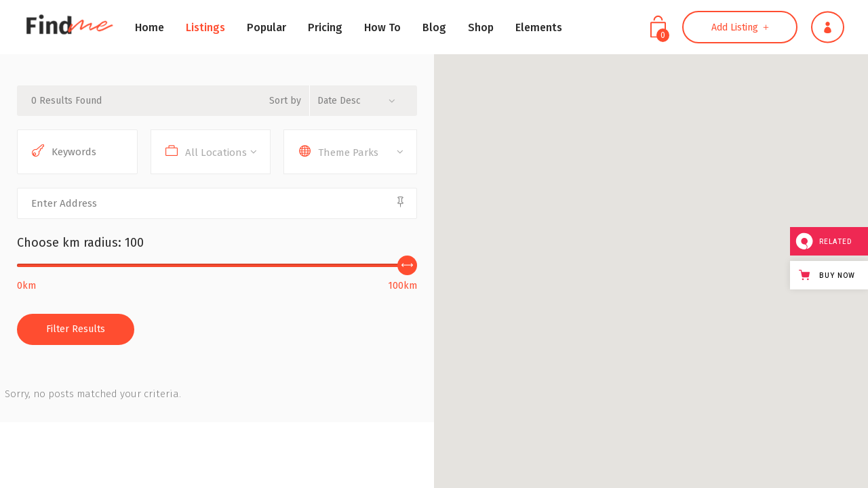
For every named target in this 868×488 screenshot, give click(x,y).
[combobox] (361, 101)
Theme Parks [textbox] (348, 152)
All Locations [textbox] (216, 152)
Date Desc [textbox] (339, 101)
